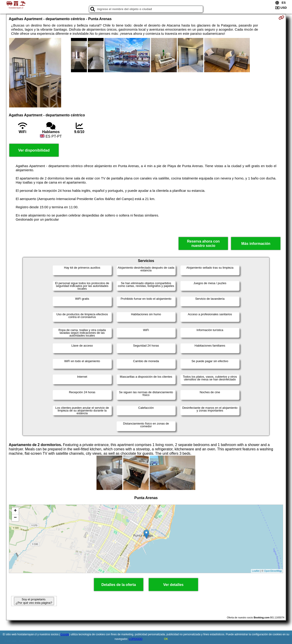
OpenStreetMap (273, 571)
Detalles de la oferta (119, 585)
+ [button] (15, 511)
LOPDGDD (136, 639)
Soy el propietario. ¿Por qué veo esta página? (34, 601)
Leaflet (256, 571)
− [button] (15, 518)
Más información (256, 244)
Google (65, 634)
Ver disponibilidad (34, 150)
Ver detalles (173, 585)
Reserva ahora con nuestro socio (203, 243)
